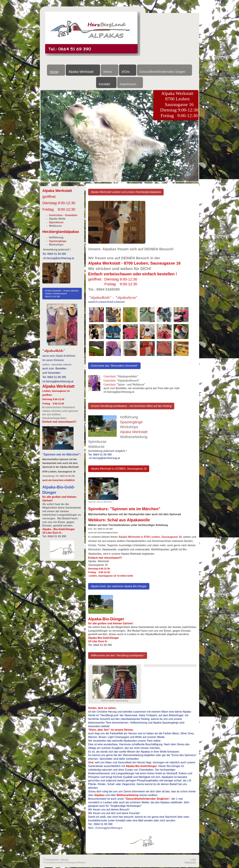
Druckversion (51, 859)
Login (193, 859)
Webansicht (190, 862)
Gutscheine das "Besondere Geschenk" (114, 366)
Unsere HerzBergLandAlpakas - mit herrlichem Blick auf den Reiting (131, 406)
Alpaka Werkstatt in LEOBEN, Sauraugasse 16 (119, 469)
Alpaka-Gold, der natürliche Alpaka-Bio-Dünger (119, 586)
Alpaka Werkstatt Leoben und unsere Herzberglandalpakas (126, 192)
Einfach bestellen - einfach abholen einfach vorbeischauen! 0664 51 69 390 (62, 294)
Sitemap (65, 859)
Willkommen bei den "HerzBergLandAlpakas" (118, 655)
